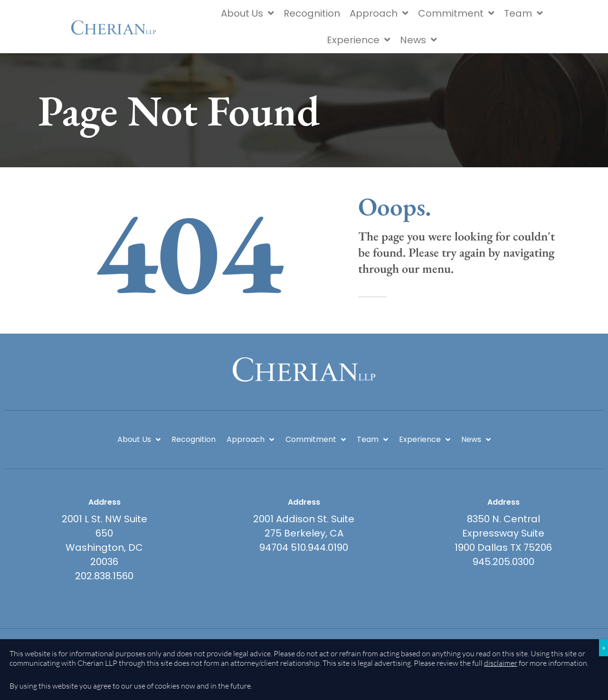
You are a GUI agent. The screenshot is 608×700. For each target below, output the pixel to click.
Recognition (312, 13)
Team (523, 13)
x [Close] (604, 647)
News (418, 40)
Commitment (456, 13)
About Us (247, 13)
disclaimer (501, 663)
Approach (379, 13)
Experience (359, 40)
